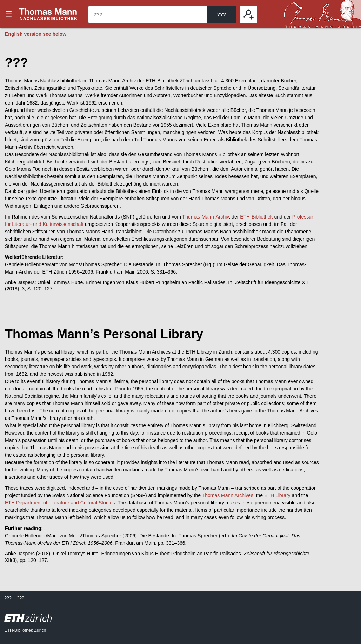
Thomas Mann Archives (228, 495)
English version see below (36, 34)
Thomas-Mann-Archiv (206, 217)
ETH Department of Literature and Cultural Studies (60, 503)
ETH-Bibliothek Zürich (25, 630)
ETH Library (277, 495)
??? (48, 14)
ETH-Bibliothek (256, 217)
